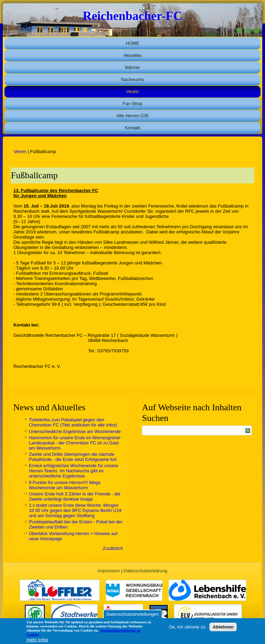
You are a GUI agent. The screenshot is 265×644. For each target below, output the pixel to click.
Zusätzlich (113, 548)
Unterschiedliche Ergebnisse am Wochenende (75, 431)
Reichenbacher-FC (133, 16)
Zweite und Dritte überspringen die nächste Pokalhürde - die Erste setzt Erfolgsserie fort (73, 457)
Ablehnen (223, 627)
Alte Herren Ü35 (132, 116)
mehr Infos (37, 640)
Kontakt (132, 128)
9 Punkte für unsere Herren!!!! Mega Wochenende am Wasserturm (65, 485)
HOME (133, 43)
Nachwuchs (132, 79)
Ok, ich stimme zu (187, 627)
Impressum (109, 571)
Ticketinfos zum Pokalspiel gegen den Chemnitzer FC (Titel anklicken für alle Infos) (73, 422)
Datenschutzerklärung (145, 571)
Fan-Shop (132, 104)
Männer (132, 67)
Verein (133, 92)
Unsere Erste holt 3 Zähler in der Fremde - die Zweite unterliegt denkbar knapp (75, 496)
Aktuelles (133, 55)
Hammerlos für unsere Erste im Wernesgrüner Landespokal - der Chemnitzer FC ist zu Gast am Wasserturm (75, 443)
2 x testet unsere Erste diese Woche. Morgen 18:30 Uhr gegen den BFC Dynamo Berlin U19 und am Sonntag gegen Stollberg (75, 510)
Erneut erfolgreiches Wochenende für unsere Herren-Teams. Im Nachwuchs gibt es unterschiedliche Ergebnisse (73, 471)
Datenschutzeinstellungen (133, 614)
